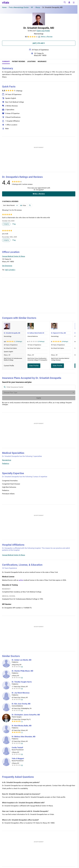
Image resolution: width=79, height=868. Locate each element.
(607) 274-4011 (10, 270)
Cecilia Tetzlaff (17, 748)
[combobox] (39, 387)
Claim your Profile (43, 31)
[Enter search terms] (10, 205)
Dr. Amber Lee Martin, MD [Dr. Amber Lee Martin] (22, 660)
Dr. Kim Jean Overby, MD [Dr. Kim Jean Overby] (21, 704)
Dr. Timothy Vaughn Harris (22, 682)
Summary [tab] (6, 62)
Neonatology (7, 460)
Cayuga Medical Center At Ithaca (14, 555)
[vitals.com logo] (6, 3)
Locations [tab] (31, 62)
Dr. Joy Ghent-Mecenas (21, 693)
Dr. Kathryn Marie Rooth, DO (36, 333)
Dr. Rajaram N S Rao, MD (58, 333)
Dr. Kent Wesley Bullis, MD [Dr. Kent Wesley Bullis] (22, 726)
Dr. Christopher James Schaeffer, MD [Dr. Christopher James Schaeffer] (26, 715)
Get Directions (7, 266)
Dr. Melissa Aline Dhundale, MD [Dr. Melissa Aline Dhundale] (24, 737)
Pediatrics (6, 463)
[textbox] (39, 387)
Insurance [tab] (42, 62)
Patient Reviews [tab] (19, 62)
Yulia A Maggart (18, 759)
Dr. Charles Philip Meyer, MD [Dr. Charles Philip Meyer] (22, 671)
